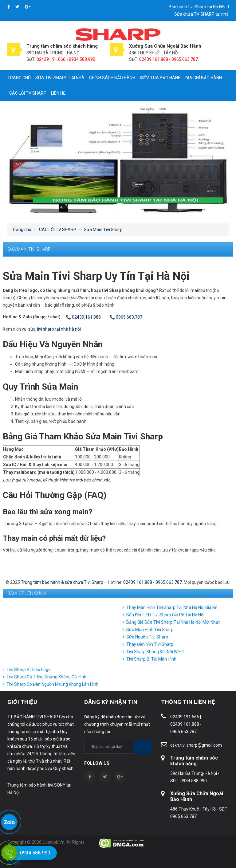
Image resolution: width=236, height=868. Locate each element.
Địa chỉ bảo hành (204, 78)
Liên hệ (58, 93)
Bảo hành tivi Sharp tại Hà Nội (197, 7)
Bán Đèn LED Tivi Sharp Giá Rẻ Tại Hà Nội (165, 615)
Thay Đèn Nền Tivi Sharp (150, 644)
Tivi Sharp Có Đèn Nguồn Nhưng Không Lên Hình (53, 684)
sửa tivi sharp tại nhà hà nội (55, 329)
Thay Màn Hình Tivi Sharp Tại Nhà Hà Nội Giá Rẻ (172, 607)
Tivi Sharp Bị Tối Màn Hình (151, 659)
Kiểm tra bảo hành (160, 78)
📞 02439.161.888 (83, 317)
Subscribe (143, 747)
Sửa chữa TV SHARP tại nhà (201, 14)
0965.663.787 (169, 582)
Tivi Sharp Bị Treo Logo (29, 670)
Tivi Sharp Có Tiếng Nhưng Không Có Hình (46, 677)
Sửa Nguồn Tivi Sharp (147, 637)
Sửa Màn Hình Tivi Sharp (150, 630)
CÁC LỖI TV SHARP (28, 93)
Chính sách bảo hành (112, 78)
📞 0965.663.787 (126, 317)
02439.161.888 (138, 582)
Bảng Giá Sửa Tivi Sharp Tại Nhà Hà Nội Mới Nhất (173, 622)
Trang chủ (19, 78)
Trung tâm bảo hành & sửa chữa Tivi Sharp (62, 582)
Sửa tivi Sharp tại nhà (60, 78)
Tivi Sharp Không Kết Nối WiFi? (155, 652)
